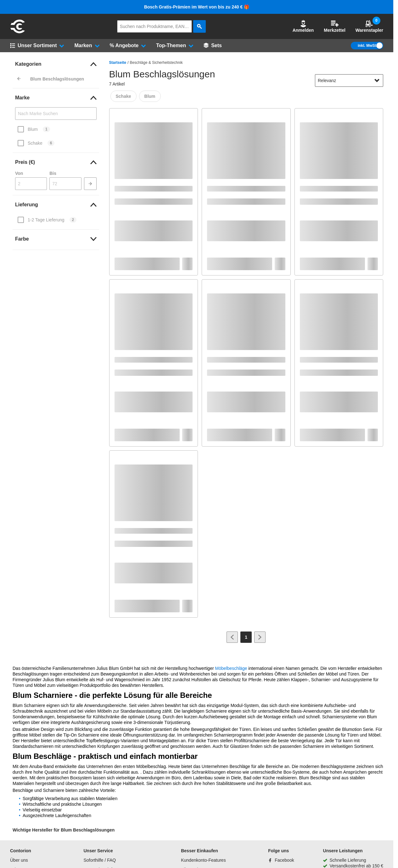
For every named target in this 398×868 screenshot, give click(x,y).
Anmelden (303, 26)
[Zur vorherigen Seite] (232, 637)
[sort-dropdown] (349, 81)
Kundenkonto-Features (203, 860)
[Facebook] (281, 860)
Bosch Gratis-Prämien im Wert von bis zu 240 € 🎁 (197, 7)
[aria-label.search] (199, 26)
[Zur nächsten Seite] (260, 637)
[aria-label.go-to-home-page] (18, 32)
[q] (154, 26)
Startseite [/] (118, 63)
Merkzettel (334, 26)
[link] (56, 64)
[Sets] (213, 46)
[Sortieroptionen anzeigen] (377, 81)
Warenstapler (369, 26)
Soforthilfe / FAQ (100, 860)
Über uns (19, 860)
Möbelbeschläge (231, 668)
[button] (303, 26)
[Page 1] (246, 637)
